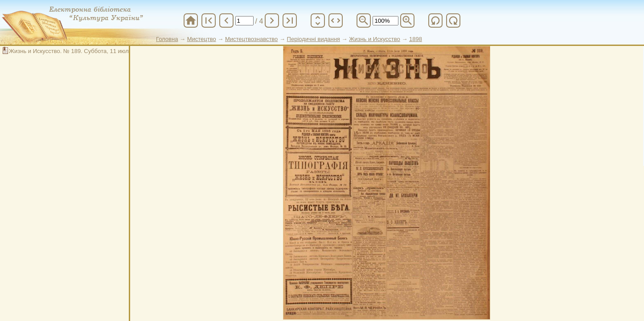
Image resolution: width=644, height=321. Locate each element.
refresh (435, 21)
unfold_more (318, 21)
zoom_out (364, 21)
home (191, 21)
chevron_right (272, 21)
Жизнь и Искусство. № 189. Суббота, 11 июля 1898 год (83, 51)
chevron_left (226, 21)
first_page (209, 21)
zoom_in (407, 21)
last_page (290, 21)
